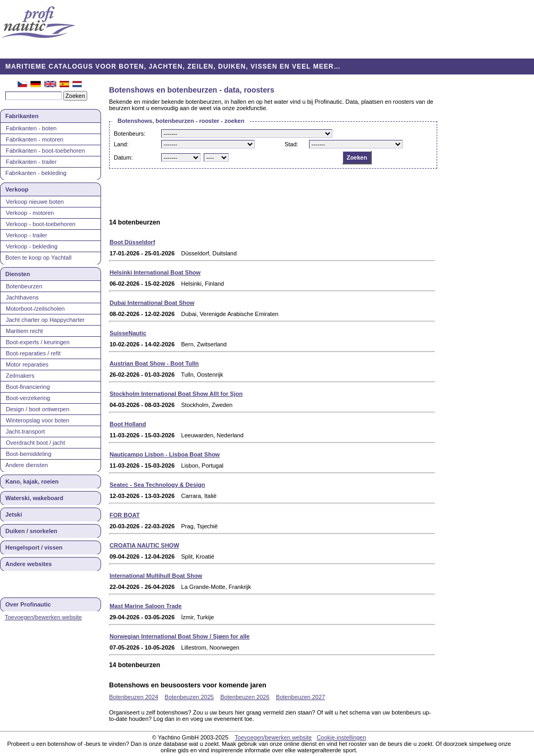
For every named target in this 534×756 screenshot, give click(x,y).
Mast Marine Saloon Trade (146, 606)
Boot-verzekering (28, 398)
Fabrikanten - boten (31, 128)
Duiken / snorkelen (31, 531)
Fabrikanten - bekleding (36, 173)
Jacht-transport (25, 431)
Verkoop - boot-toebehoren (41, 224)
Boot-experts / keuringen (38, 342)
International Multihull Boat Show (156, 576)
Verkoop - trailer (27, 235)
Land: (121, 144)
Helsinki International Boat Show (155, 272)
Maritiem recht (24, 331)
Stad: (291, 144)
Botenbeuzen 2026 (245, 697)
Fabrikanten (22, 116)
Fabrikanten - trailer (31, 162)
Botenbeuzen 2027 (301, 697)
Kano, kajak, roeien (32, 481)
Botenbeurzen (24, 286)
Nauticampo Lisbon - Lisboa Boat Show (165, 454)
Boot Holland (128, 424)
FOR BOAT (125, 515)
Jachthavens (22, 297)
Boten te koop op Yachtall (38, 257)
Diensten (18, 274)
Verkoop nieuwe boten (35, 202)
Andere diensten (27, 465)
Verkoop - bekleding (32, 246)
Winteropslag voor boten (37, 420)
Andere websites (28, 564)
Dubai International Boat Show (152, 303)
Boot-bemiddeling (29, 454)
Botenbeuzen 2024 (133, 697)
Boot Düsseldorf (132, 242)
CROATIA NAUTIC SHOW (144, 545)
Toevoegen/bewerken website (43, 617)
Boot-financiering (28, 387)
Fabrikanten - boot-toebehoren (45, 151)
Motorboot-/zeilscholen (35, 309)
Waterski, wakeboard (34, 498)
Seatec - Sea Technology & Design (157, 485)
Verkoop (17, 189)
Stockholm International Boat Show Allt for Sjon (176, 394)
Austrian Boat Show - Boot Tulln (154, 363)
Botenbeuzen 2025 (189, 697)
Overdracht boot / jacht (35, 443)
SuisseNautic (128, 333)
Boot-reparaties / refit (33, 353)
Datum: (123, 157)
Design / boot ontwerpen (37, 409)
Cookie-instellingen (341, 737)
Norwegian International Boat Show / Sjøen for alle (180, 636)
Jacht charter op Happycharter (45, 320)
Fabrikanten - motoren (35, 139)
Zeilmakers (20, 376)
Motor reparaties (27, 364)
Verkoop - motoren (30, 213)
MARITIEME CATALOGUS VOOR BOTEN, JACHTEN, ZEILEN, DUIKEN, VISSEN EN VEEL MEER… (173, 67)
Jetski (14, 514)
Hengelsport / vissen (34, 547)
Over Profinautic (28, 604)
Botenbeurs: (130, 134)
